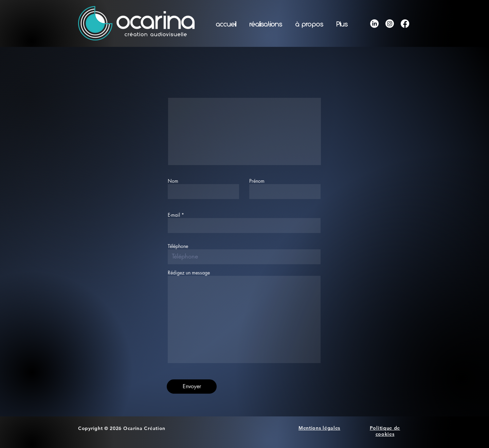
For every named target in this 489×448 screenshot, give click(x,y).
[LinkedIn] (374, 24)
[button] (266, 24)
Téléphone (178, 246)
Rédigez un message (189, 273)
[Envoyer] (192, 387)
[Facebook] (405, 24)
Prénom (257, 181)
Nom (173, 181)
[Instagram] (390, 24)
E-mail (174, 215)
